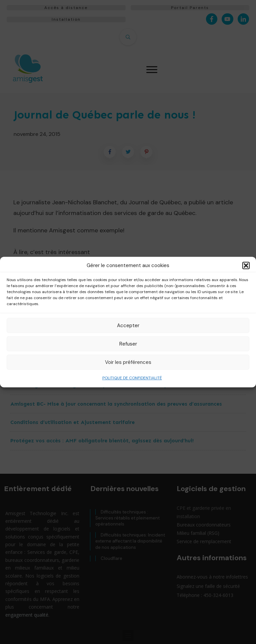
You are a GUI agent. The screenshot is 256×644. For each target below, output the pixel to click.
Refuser (128, 344)
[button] (246, 265)
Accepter (128, 326)
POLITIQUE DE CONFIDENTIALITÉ (132, 378)
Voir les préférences (128, 362)
